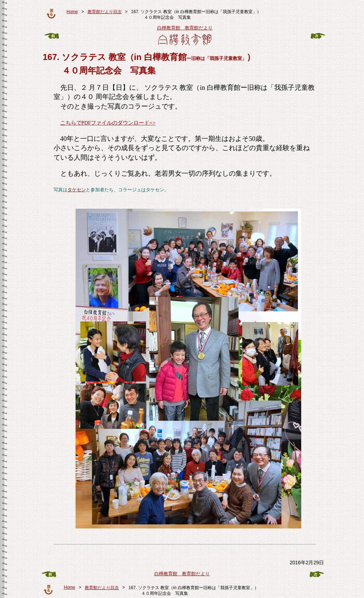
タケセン (77, 190)
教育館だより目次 (105, 12)
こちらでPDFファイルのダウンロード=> (108, 123)
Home (72, 12)
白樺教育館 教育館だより (185, 28)
